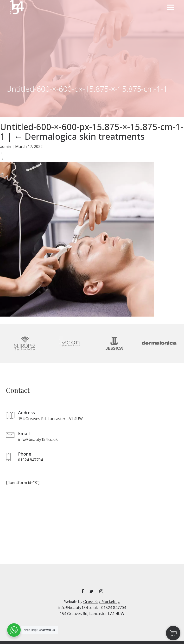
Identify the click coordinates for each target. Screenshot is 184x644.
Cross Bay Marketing (102, 601)
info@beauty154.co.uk (78, 608)
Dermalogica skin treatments (79, 136)
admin (6, 146)
